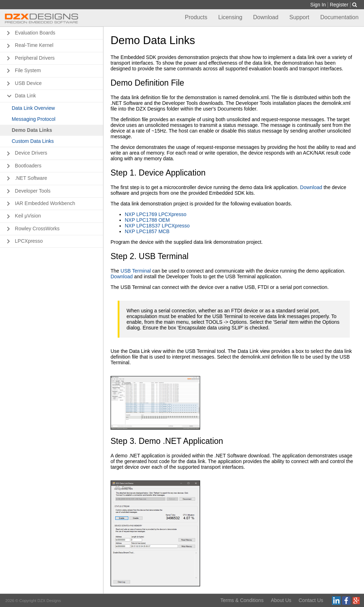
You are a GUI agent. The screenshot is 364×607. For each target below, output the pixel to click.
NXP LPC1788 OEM (147, 220)
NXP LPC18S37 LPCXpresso (157, 226)
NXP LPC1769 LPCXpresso (156, 214)
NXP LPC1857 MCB (147, 231)
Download (311, 187)
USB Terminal (136, 271)
